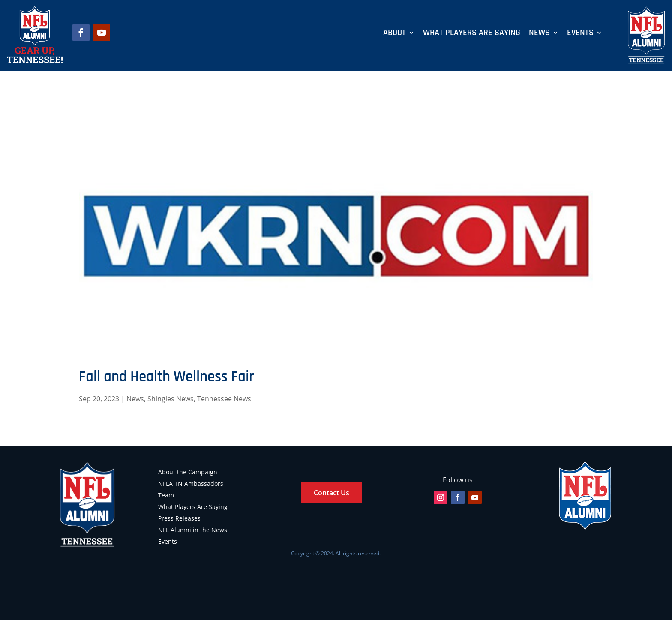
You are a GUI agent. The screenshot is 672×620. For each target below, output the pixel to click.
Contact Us (331, 493)
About (394, 34)
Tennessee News (224, 399)
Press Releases (179, 518)
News (539, 34)
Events (580, 34)
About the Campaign (188, 472)
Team (166, 495)
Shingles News (171, 399)
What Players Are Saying (472, 34)
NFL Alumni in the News (193, 530)
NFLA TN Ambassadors (191, 483)
